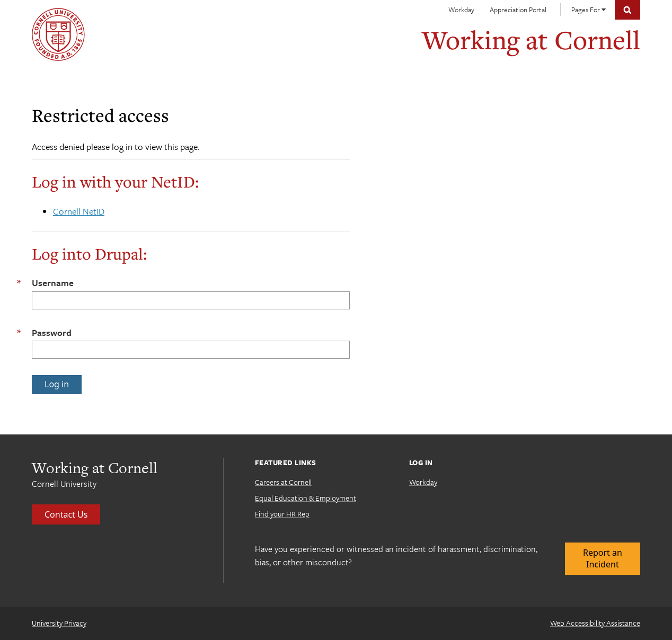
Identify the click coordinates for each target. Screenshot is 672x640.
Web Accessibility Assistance (595, 623)
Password (52, 332)
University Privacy (59, 623)
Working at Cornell (531, 39)
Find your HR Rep (282, 514)
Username (53, 283)
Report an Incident (603, 558)
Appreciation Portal (518, 10)
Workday (461, 10)
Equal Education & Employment (306, 498)
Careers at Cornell (283, 482)
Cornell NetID (79, 211)
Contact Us (66, 514)
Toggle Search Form (627, 10)
